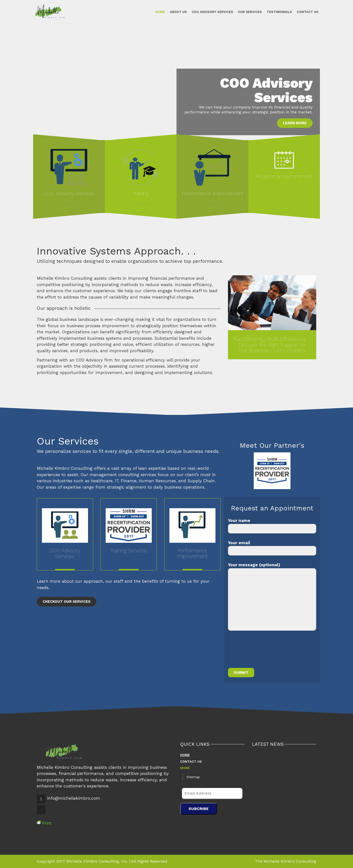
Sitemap (193, 777)
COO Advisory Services (209, 12)
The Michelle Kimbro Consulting (286, 861)
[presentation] (265, 652)
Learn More (295, 123)
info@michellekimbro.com (74, 798)
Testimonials (276, 12)
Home (157, 12)
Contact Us (304, 12)
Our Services (246, 12)
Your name (272, 526)
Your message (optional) (272, 597)
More (185, 768)
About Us (175, 12)
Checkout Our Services (67, 602)
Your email (272, 548)
